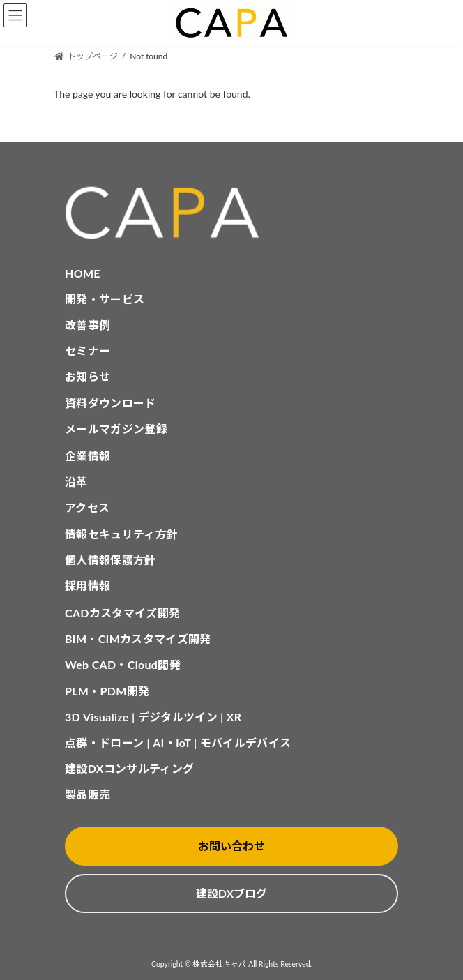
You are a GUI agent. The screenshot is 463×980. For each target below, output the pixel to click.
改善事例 (88, 325)
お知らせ (88, 376)
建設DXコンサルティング (129, 768)
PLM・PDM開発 (107, 691)
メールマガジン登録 (116, 429)
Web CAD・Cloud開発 (123, 664)
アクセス (87, 507)
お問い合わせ (231, 846)
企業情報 (88, 456)
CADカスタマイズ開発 (122, 613)
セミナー (88, 350)
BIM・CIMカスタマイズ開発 (138, 639)
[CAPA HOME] (231, 213)
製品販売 (88, 794)
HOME (83, 273)
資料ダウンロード (111, 403)
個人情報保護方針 (111, 560)
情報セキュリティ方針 (121, 534)
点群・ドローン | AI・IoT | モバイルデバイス (178, 742)
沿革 (76, 482)
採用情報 (88, 586)
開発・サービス (105, 299)
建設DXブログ (231, 893)
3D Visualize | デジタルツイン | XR (153, 717)
